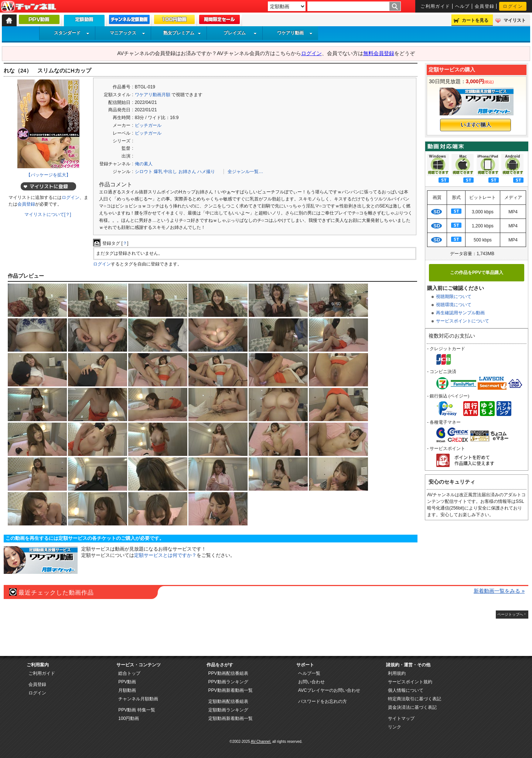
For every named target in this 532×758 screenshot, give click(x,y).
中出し (170, 172)
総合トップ (129, 673)
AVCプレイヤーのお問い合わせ (329, 690)
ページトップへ (510, 614)
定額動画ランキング (228, 710)
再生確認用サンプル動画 (460, 313)
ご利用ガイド (435, 6)
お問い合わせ (311, 682)
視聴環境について (454, 305)
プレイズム (240, 33)
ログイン (513, 6)
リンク (395, 727)
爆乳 (158, 172)
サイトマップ (401, 718)
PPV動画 (127, 682)
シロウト (144, 172)
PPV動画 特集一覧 (137, 710)
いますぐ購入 (475, 125)
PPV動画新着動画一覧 (231, 690)
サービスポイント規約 (410, 682)
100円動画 (129, 718)
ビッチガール (148, 125)
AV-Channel (28, 7)
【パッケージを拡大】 (48, 175)
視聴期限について (454, 297)
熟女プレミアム (182, 33)
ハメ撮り (206, 172)
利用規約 (397, 673)
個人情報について (406, 690)
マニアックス (127, 33)
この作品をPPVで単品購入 (477, 273)
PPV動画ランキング (228, 682)
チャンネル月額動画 (138, 699)
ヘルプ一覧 (309, 673)
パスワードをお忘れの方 (323, 701)
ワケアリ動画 (295, 33)
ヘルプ (463, 6)
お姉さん (187, 172)
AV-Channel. (261, 742)
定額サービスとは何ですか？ (165, 555)
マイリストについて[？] (48, 214)
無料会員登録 (379, 53)
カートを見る (475, 20)
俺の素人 (144, 164)
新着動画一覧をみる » (499, 591)
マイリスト (515, 20)
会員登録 (485, 6)
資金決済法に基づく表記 (412, 707)
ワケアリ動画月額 (153, 95)
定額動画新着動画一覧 (231, 718)
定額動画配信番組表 (228, 701)
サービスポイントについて (463, 321)
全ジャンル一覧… (245, 172)
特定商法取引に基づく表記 (415, 699)
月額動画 (127, 690)
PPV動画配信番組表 (228, 673)
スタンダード (72, 33)
